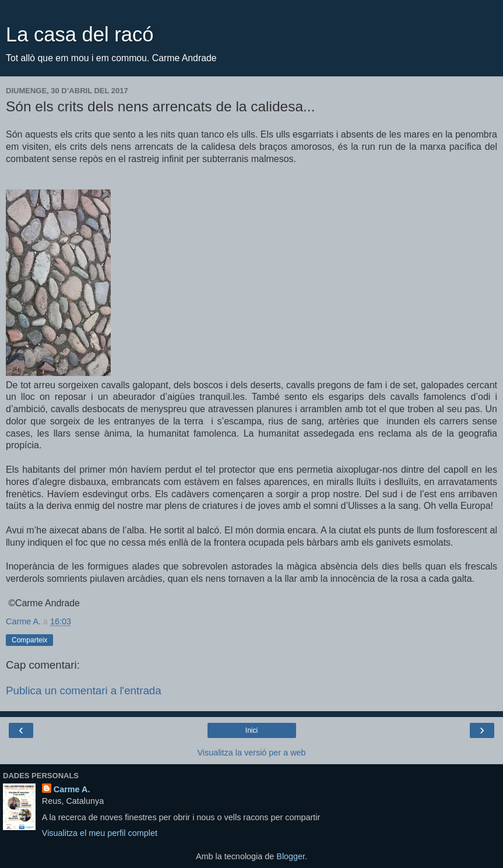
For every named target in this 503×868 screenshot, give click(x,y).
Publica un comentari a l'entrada (84, 690)
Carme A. (72, 789)
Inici (251, 730)
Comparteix (29, 640)
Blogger (291, 856)
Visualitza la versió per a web (251, 753)
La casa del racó (80, 34)
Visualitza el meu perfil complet (100, 833)
